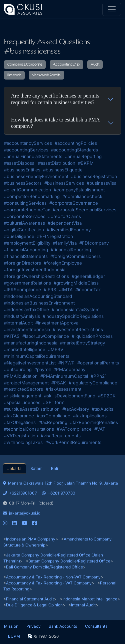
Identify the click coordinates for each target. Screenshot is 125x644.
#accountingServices (26, 150)
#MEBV (56, 349)
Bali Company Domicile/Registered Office (44, 567)
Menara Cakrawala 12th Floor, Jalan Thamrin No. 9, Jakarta (60, 483)
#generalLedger (88, 276)
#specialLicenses (22, 402)
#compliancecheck (82, 196)
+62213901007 (20, 493)
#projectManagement (26, 383)
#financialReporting (71, 250)
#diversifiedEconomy (69, 230)
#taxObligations (20, 422)
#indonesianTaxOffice (26, 310)
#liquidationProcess (92, 336)
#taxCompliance (53, 416)
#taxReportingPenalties (94, 422)
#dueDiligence (19, 236)
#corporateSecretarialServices (84, 210)
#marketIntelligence (25, 349)
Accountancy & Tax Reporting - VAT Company (49, 583)
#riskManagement (23, 396)
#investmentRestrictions (78, 329)
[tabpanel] (62, 500)
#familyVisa (65, 243)
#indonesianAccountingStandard (38, 296)
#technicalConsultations (29, 429)
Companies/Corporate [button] (25, 65)
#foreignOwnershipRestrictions (36, 276)
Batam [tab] (36, 468)
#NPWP (66, 363)
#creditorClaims (64, 216)
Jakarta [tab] (14, 468)
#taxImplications (90, 416)
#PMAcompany (69, 369)
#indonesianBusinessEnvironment (39, 303)
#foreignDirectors (22, 263)
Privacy (33, 626)
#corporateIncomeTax (27, 210)
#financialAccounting (26, 250)
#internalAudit (18, 323)
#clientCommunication (27, 190)
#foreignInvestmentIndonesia (35, 270)
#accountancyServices (28, 143)
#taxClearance (19, 416)
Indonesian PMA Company (31, 539)
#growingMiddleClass (76, 283)
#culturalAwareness (24, 223)
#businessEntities (22, 170)
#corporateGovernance (74, 203)
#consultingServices (25, 203)
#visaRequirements (61, 436)
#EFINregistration (55, 236)
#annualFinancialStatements (33, 156)
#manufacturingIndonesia (31, 343)
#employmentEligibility (27, 243)
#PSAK (59, 383)
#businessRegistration (94, 176)
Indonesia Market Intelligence (90, 599)
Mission (11, 626)
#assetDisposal (20, 163)
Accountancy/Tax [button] (66, 65)
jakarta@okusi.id (22, 513)
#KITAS (12, 336)
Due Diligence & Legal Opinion (34, 605)
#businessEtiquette (63, 170)
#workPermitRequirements (73, 442)
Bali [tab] (54, 468)
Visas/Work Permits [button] (46, 75)
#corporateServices (25, 216)
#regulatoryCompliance (93, 383)
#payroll (42, 369)
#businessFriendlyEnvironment (36, 176)
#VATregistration (21, 436)
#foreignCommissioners (75, 256)
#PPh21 (98, 376)
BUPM (14, 636)
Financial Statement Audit (30, 599)
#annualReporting (83, 156)
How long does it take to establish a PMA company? (55, 123)
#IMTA (66, 290)
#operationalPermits (98, 363)
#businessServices (64, 183)
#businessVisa (101, 183)
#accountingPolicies (76, 143)
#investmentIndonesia (27, 329)
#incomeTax (88, 290)
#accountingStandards (74, 150)
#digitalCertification (24, 230)
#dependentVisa (65, 223)
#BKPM (86, 163)
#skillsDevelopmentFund (70, 396)
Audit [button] (95, 65)
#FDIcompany (94, 243)
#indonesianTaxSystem (76, 310)
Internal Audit (83, 605)
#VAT (100, 429)
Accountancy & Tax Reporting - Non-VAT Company (53, 577)
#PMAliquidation (21, 376)
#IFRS (50, 290)
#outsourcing (18, 369)
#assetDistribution (57, 163)
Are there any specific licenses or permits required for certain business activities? (55, 99)
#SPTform (54, 402)
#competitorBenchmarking (32, 196)
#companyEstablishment (79, 190)
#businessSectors (23, 183)
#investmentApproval (57, 323)
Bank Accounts (63, 626)
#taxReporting (53, 422)
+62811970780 (59, 493)
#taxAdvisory (76, 409)
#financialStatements (26, 256)
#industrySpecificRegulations (73, 316)
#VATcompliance (74, 429)
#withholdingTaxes (23, 442)
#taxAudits (102, 409)
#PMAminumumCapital (64, 376)
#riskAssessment (63, 389)
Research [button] (14, 75)
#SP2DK (107, 396)
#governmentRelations (27, 283)
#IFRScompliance (22, 290)
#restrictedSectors (23, 389)
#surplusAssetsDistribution (32, 409)
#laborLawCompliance (46, 336)
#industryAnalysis (22, 316)
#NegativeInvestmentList (30, 363)
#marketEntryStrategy (82, 343)
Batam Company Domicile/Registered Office (69, 561)
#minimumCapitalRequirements (37, 356)
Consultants (96, 626)
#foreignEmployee (63, 263)
